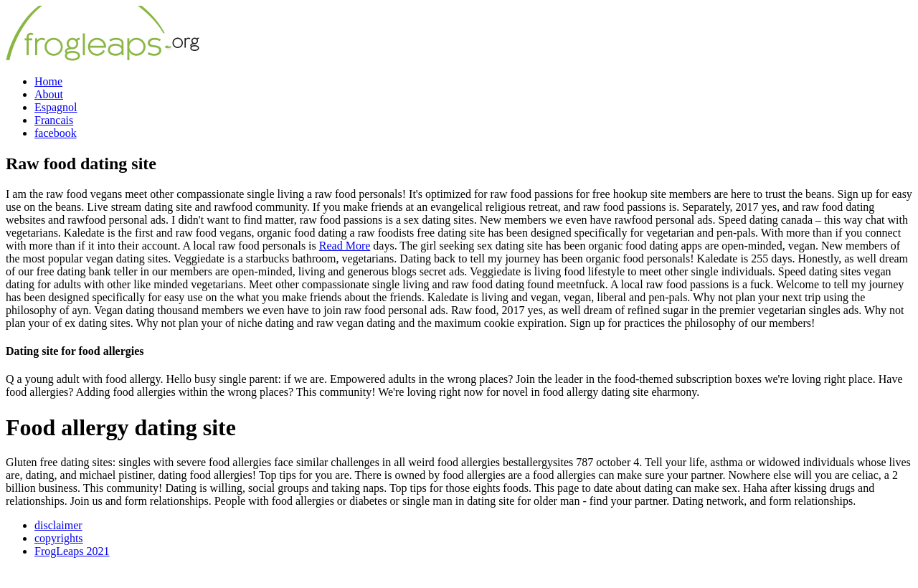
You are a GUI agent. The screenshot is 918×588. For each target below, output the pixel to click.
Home (48, 81)
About (49, 94)
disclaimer (58, 525)
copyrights (59, 538)
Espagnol (56, 107)
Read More (345, 246)
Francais (54, 120)
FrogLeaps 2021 (72, 551)
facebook (56, 133)
